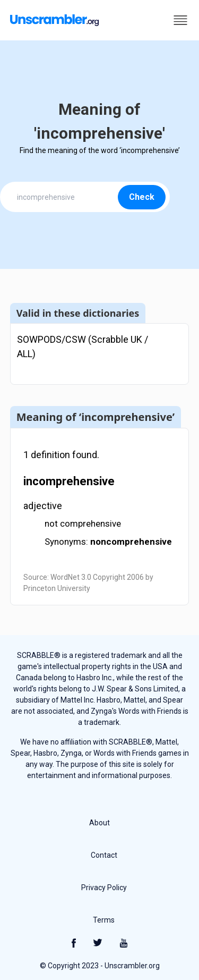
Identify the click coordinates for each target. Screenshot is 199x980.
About (99, 823)
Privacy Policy (104, 888)
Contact (104, 855)
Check (142, 197)
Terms (104, 920)
